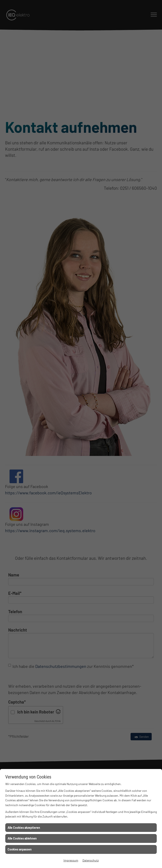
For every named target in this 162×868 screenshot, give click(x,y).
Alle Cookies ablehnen (22, 838)
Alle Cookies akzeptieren (24, 828)
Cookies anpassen (20, 849)
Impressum (71, 860)
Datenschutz (91, 860)
